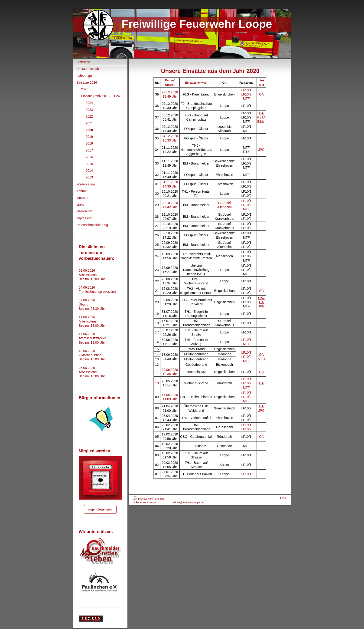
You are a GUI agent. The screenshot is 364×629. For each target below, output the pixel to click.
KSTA (261, 117)
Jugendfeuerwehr (100, 509)
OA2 (261, 298)
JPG (261, 150)
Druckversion (143, 499)
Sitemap (160, 499)
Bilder (261, 122)
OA (261, 94)
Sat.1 (262, 359)
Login (283, 498)
